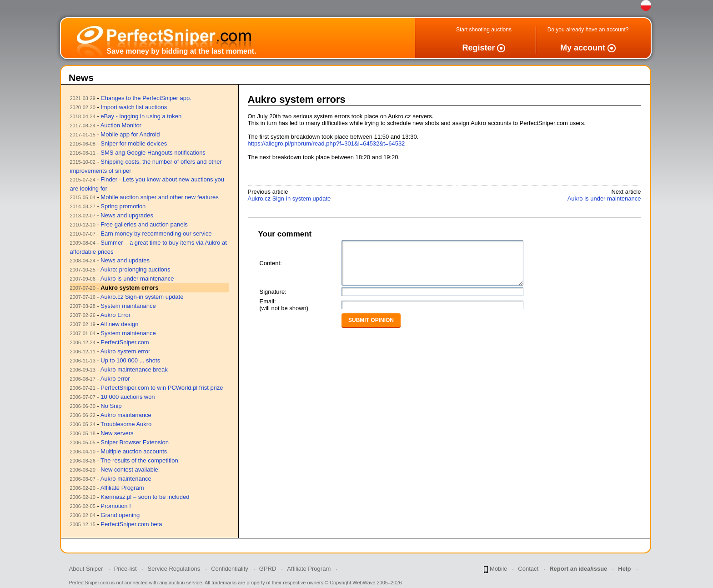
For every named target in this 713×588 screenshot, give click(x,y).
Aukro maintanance (126, 415)
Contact (528, 569)
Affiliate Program (122, 488)
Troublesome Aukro (126, 424)
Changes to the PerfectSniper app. (146, 98)
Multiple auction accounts (134, 451)
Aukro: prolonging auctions (136, 269)
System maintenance (128, 333)
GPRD (268, 569)
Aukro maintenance (126, 479)
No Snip (111, 406)
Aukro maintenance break (134, 369)
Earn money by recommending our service (156, 234)
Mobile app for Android (130, 134)
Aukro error (115, 379)
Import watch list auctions (134, 107)
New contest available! (130, 470)
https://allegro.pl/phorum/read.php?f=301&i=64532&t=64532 (326, 143)
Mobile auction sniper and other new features (159, 197)
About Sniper (86, 569)
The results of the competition (139, 460)
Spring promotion (123, 206)
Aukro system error (126, 351)
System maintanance (128, 306)
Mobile (495, 569)
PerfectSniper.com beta (131, 524)
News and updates (125, 260)
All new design (120, 324)
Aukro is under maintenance (137, 279)
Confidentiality (230, 569)
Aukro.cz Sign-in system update (142, 297)
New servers (117, 433)
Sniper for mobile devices (134, 143)
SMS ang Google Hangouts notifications (153, 153)
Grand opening (120, 515)
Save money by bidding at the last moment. (182, 51)
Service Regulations (174, 569)
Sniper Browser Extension (135, 442)
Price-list (126, 569)
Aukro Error (115, 315)
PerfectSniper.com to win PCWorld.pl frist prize (162, 388)
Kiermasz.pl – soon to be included (145, 497)
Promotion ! (115, 506)
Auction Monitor (121, 125)
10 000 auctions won (128, 397)
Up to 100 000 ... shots (130, 360)
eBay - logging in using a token (141, 116)
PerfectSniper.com (125, 342)
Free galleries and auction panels (144, 224)
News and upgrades (127, 215)
